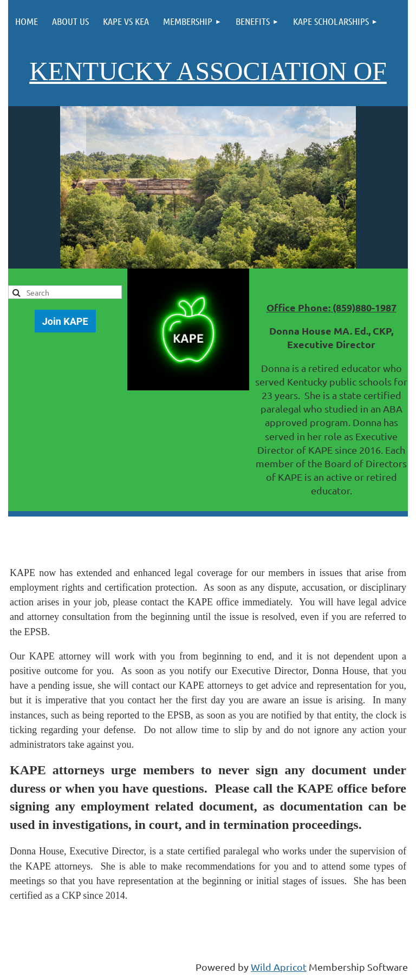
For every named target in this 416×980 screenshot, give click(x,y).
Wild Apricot (279, 967)
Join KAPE (65, 321)
